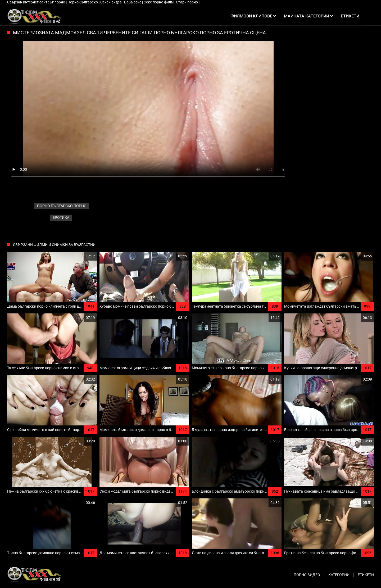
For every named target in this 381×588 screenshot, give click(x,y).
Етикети (366, 575)
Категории (339, 575)
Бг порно (58, 2)
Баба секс (133, 2)
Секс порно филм (159, 2)
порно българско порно (62, 206)
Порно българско (83, 2)
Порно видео (307, 575)
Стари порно (187, 2)
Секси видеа (111, 2)
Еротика (61, 217)
